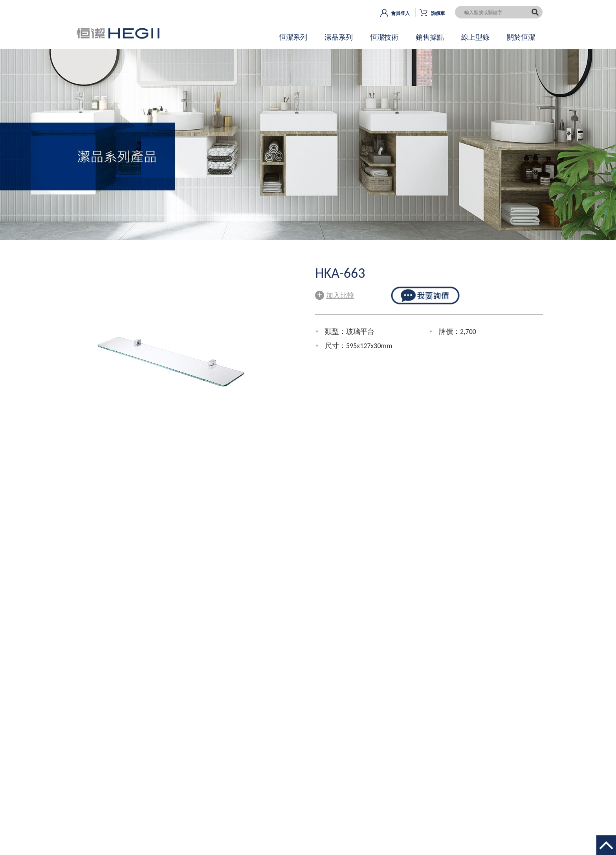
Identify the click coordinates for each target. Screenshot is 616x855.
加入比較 (335, 294)
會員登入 (400, 13)
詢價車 (438, 13)
